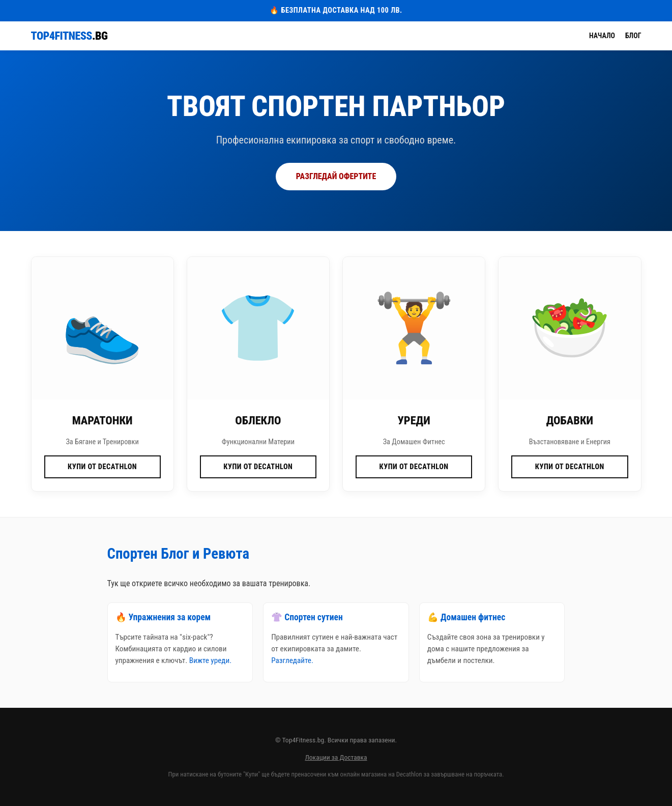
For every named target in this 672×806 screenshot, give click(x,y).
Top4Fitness (69, 36)
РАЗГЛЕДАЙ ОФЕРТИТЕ (336, 176)
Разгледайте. (292, 660)
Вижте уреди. (210, 660)
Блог (633, 36)
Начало (602, 36)
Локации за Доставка (336, 757)
